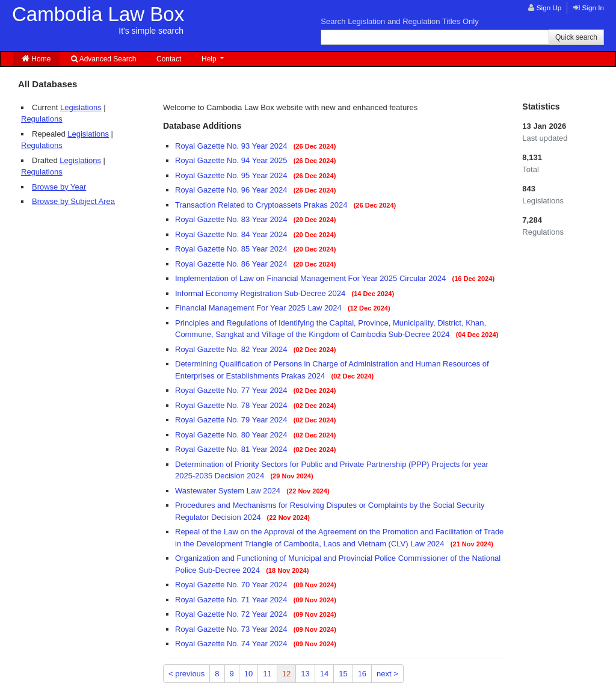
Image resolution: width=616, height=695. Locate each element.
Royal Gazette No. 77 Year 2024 (232, 390)
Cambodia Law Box (98, 19)
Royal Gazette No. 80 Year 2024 (232, 435)
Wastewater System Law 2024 (229, 491)
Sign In (593, 8)
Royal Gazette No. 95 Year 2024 (232, 175)
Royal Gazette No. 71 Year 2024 (232, 600)
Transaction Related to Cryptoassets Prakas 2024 (262, 205)
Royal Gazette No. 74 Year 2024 (232, 644)
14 (324, 674)
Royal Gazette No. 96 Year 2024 (232, 190)
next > (387, 674)
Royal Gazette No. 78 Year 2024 (232, 405)
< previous (186, 674)
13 (305, 674)
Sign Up (549, 8)
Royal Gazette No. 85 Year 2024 (232, 249)
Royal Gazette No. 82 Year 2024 (232, 349)
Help (210, 59)
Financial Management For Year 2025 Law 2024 (259, 308)
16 (362, 674)
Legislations (81, 107)
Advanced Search (103, 59)
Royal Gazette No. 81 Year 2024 (232, 449)
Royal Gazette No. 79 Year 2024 (232, 420)
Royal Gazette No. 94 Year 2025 (232, 160)
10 (248, 674)
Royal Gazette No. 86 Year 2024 (232, 264)
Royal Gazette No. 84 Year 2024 (232, 234)
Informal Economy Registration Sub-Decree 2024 (261, 293)
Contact (169, 59)
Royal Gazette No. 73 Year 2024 (232, 629)
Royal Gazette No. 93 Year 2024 (232, 146)
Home (36, 59)
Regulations (42, 119)
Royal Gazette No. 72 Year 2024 (232, 614)
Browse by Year (59, 187)
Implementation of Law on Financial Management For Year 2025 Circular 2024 (312, 278)
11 (267, 674)
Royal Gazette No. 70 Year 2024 (232, 585)
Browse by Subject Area (73, 201)
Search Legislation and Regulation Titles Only (399, 21)
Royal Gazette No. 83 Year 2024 (232, 219)
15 (343, 674)
